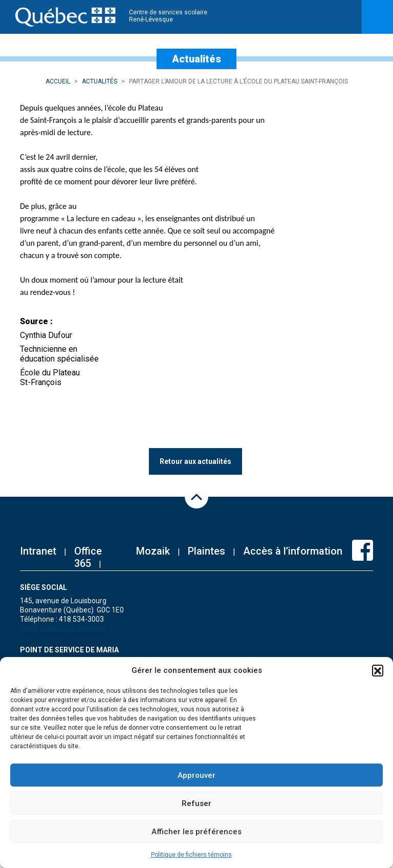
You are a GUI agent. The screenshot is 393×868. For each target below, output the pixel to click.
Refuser (196, 803)
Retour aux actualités (195, 461)
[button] (378, 670)
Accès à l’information (293, 551)
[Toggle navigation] (377, 17)
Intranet (38, 551)
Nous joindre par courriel (63, 628)
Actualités (100, 81)
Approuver (196, 775)
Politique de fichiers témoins (191, 855)
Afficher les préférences (196, 832)
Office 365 (88, 557)
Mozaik (153, 551)
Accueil (58, 81)
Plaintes (206, 551)
